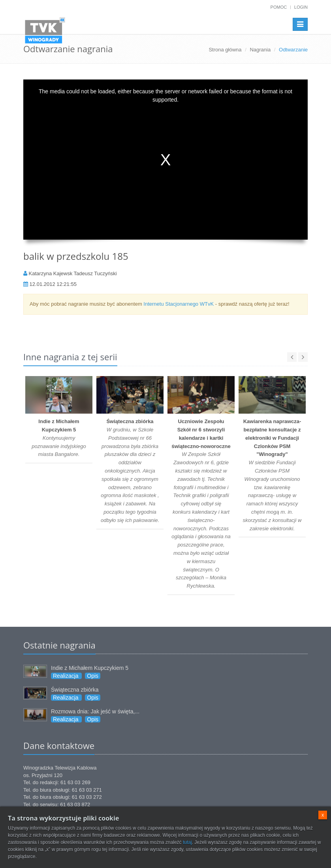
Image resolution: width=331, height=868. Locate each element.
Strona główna (225, 50)
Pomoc (279, 7)
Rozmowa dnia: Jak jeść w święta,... (95, 711)
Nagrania (260, 50)
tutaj (187, 842)
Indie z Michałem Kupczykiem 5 (90, 668)
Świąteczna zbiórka (75, 690)
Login (301, 7)
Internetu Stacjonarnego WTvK (179, 304)
